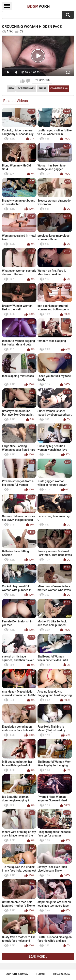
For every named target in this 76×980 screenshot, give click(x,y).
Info (11, 88)
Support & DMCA (17, 974)
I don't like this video (28, 81)
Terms (40, 974)
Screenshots (26, 88)
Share (43, 88)
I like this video (23, 81)
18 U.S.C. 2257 (62, 974)
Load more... (38, 957)
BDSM (39, 6)
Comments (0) (59, 88)
